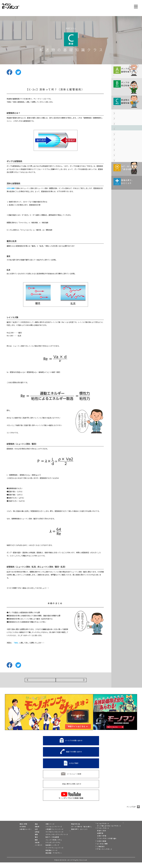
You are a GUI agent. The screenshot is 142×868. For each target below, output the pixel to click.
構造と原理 (14, 829)
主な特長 (13, 832)
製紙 (27, 845)
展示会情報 (69, 838)
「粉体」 (16, 643)
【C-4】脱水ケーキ (122, 200)
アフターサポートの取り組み (101, 844)
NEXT (71, 681)
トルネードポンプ (124, 829)
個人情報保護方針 (124, 845)
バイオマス (30, 851)
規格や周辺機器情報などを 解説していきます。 (125, 96)
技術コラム (69, 826)
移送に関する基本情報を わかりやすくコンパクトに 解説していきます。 (125, 75)
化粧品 (28, 837)
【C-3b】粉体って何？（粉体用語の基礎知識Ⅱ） (127, 181)
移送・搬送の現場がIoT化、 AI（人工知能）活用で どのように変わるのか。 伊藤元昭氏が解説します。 (126, 230)
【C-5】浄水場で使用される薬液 (126, 207)
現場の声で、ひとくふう (73, 835)
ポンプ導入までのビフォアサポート (103, 831)
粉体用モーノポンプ (46, 851)
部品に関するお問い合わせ (72, 786)
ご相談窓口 (95, 852)
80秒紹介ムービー (17, 835)
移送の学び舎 (70, 829)
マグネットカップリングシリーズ (51, 840)
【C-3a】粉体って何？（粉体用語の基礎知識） (127, 171)
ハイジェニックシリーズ (48, 832)
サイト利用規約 (122, 842)
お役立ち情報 (96, 847)
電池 (27, 843)
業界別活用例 (30, 826)
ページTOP (131, 809)
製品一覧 (43, 826)
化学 (27, 835)
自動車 (28, 832)
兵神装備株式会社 (124, 837)
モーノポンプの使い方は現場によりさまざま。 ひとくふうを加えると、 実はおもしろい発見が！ (126, 256)
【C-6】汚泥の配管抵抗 (123, 215)
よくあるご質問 (96, 849)
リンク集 (120, 840)
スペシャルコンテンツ (73, 841)
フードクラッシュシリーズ (48, 853)
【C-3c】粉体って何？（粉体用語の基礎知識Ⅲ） (127, 191)
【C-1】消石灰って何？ (123, 136)
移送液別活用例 (31, 854)
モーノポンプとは (16, 826)
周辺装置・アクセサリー (48, 859)
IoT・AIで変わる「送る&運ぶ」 (76, 832)
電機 (27, 840)
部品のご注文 (96, 836)
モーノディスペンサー (126, 826)
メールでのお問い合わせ (74, 743)
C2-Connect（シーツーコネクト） (126, 833)
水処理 (28, 848)
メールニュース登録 (74, 776)
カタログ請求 (74, 765)
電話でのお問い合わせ (74, 754)
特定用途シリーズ (45, 856)
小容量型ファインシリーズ (48, 835)
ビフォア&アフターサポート (99, 826)
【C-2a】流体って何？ (123, 143)
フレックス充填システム (48, 845)
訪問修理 (94, 839)
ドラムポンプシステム (47, 848)
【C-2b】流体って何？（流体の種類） (127, 152)
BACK (40, 681)
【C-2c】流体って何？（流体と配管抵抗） (127, 162)
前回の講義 (11, 188)
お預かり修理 (96, 841)
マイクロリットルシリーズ (48, 837)
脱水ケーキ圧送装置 (46, 843)
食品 (27, 829)
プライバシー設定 (123, 848)
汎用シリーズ (44, 829)
